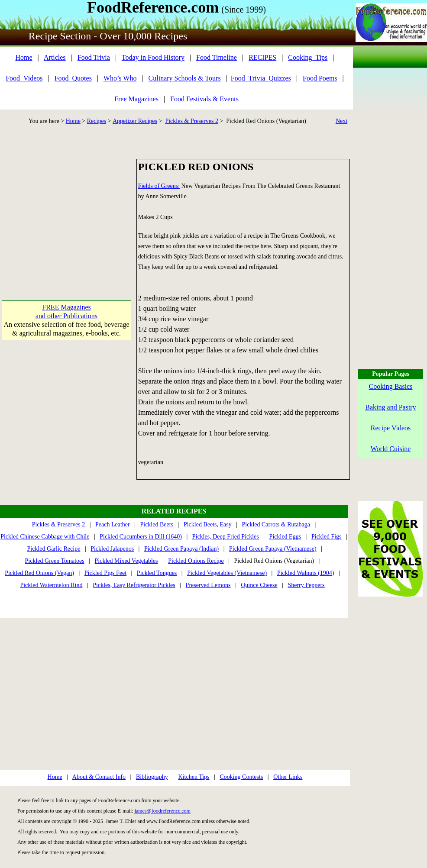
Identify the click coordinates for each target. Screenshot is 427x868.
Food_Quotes (73, 78)
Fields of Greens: (159, 186)
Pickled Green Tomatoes (55, 561)
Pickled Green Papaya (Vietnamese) (273, 549)
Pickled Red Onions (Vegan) (39, 573)
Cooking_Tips (308, 57)
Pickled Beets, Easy (208, 524)
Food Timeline (217, 57)
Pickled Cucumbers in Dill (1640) (141, 537)
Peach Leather (113, 524)
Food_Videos (24, 78)
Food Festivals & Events (204, 99)
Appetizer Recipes (135, 121)
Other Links (288, 777)
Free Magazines (136, 99)
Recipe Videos (391, 428)
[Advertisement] (66, 213)
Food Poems (320, 78)
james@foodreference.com (163, 811)
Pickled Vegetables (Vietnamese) (227, 573)
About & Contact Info (99, 777)
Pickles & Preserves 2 (191, 121)
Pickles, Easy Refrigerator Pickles (134, 585)
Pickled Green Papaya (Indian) (181, 549)
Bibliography (152, 777)
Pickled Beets (157, 524)
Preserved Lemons (208, 585)
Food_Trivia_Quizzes (261, 78)
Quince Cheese (259, 585)
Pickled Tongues (157, 573)
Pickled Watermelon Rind (51, 585)
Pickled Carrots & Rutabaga (276, 524)
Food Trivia (94, 57)
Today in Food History (153, 57)
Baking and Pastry (390, 407)
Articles (55, 57)
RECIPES (262, 57)
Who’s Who (120, 78)
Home (24, 57)
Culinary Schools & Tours (185, 78)
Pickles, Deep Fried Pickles (226, 537)
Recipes (97, 121)
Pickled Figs (327, 537)
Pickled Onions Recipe (196, 561)
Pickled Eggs (285, 537)
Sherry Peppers (306, 585)
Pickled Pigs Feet (105, 573)
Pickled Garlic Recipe (54, 549)
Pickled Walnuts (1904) (306, 573)
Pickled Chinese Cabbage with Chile (45, 537)
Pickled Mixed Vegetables (126, 561)
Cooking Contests (241, 777)
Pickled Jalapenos (112, 549)
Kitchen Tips (194, 777)
